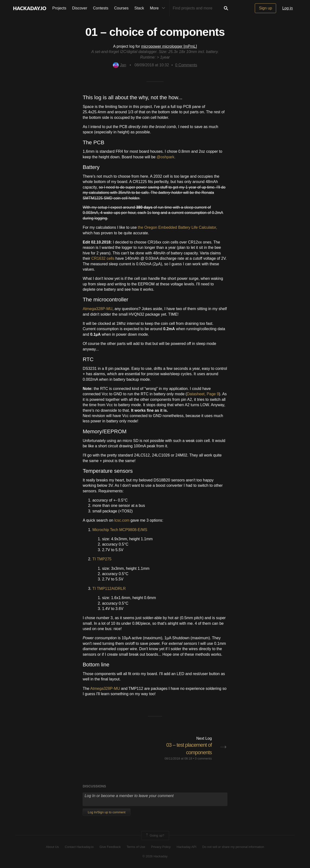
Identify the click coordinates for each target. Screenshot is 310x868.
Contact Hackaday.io (79, 847)
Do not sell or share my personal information (233, 847)
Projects (59, 8)
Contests (101, 8)
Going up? (155, 836)
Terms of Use (136, 847)
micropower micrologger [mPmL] (169, 46)
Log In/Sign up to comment (106, 812)
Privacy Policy (161, 847)
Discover (80, 8)
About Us (52, 847)
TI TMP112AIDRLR (109, 589)
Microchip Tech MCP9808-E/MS (120, 530)
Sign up (265, 8)
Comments (186, 65)
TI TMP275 (102, 559)
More (159, 8)
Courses (121, 8)
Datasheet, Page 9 (203, 394)
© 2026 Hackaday (155, 856)
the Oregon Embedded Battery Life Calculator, (177, 227)
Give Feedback (110, 847)
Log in (287, 8)
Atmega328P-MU (97, 309)
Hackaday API (186, 847)
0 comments (203, 758)
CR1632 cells (103, 258)
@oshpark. (166, 157)
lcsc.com (122, 520)
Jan (120, 65)
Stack (139, 8)
